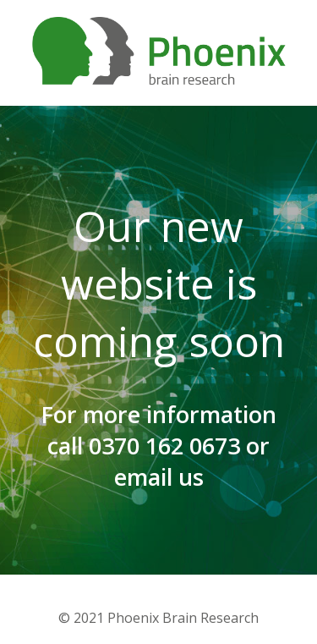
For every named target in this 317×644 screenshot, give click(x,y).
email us (159, 477)
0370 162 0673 (164, 446)
